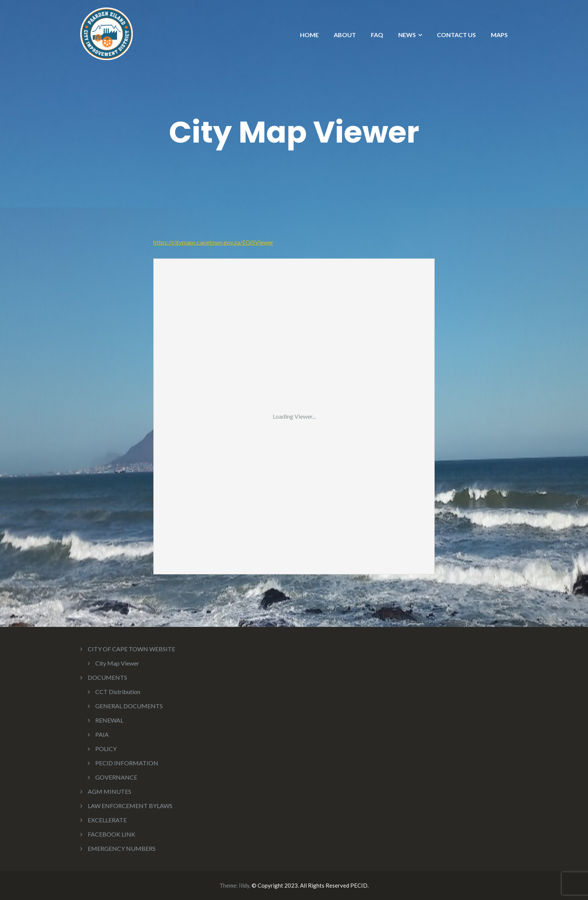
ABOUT (345, 35)
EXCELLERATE (107, 820)
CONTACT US (456, 35)
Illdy (244, 885)
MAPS (499, 35)
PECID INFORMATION (127, 763)
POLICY (106, 749)
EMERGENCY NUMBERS (122, 848)
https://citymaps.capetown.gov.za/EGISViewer (213, 242)
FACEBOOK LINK (112, 834)
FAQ (377, 35)
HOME (309, 35)
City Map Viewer (117, 663)
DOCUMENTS (107, 677)
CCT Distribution (118, 692)
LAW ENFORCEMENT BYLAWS (130, 806)
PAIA (102, 734)
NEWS (407, 35)
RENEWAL (109, 720)
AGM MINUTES (109, 791)
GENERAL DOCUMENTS (129, 706)
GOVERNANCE (116, 777)
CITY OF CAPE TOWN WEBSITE (131, 649)
